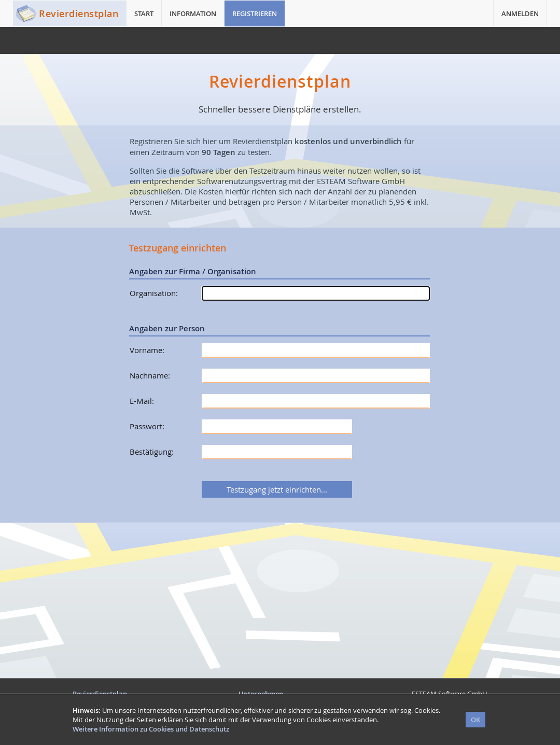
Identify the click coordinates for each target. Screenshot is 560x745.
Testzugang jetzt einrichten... (277, 489)
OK (475, 720)
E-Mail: (142, 401)
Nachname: (150, 375)
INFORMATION (193, 13)
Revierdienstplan (79, 13)
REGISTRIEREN (255, 13)
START (144, 13)
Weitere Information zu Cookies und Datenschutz (151, 729)
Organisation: (154, 293)
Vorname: (147, 350)
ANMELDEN (520, 13)
